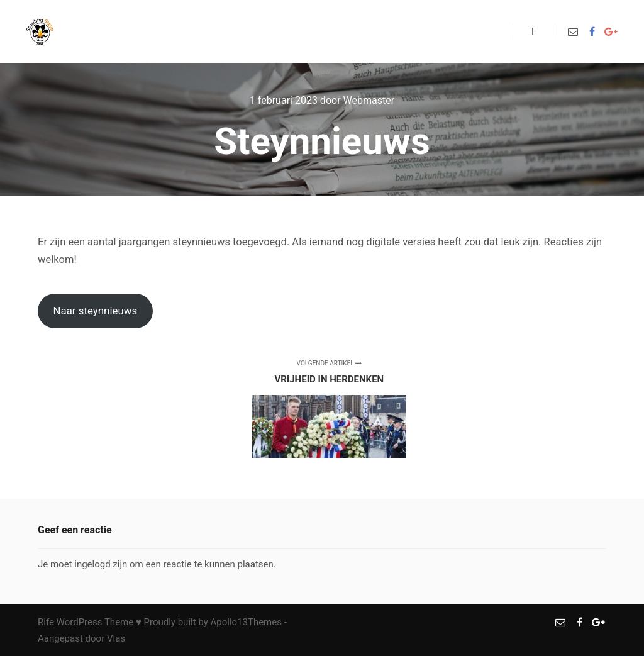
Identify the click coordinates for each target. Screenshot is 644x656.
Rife (46, 622)
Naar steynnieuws (95, 311)
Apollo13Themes (246, 622)
